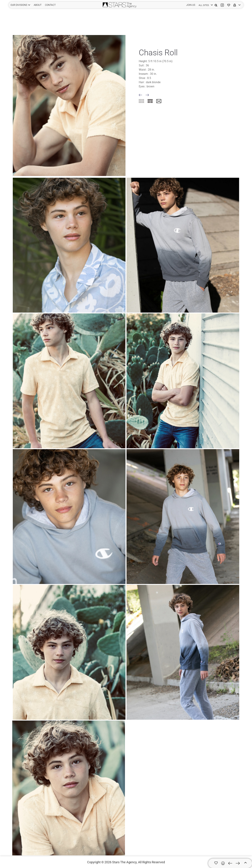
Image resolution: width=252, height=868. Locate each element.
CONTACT (50, 5)
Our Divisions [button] (19, 5)
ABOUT (38, 5)
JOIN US (191, 5)
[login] (205, 5)
